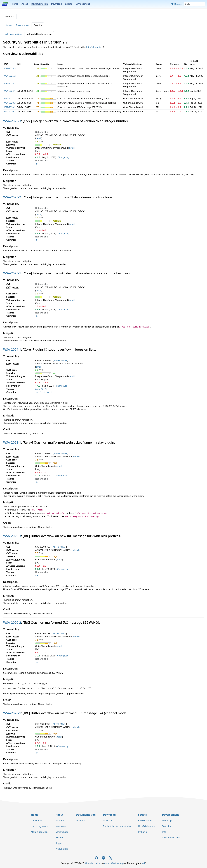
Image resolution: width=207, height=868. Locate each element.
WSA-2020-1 (10, 112)
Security (38, 25)
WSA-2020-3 (10, 103)
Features (60, 821)
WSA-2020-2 (10, 107)
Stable (9, 25)
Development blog (171, 838)
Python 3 (142, 832)
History (59, 838)
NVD (64, 360)
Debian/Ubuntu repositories (117, 826)
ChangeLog (63, 157)
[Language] (194, 4)
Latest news (37, 821)
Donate (176, 4)
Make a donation (39, 832)
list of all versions (95, 47)
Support (60, 843)
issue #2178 (41, 389)
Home (15, 4)
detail (39, 138)
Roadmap (167, 821)
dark (143, 863)
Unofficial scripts (146, 826)
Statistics (166, 826)
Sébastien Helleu (93, 863)
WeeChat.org (62, 849)
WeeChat (10, 17)
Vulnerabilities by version (39, 34)
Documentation (40, 4)
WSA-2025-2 (10, 76)
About (25, 4)
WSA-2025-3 (10, 68)
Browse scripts (145, 821)
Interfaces (61, 826)
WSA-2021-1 (10, 99)
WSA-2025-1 (10, 83)
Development (83, 4)
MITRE (57, 360)
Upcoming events (40, 826)
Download (57, 4)
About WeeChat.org (114, 863)
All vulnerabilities (14, 34)
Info (164, 832)
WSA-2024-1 (10, 91)
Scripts (69, 4)
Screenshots (62, 832)
